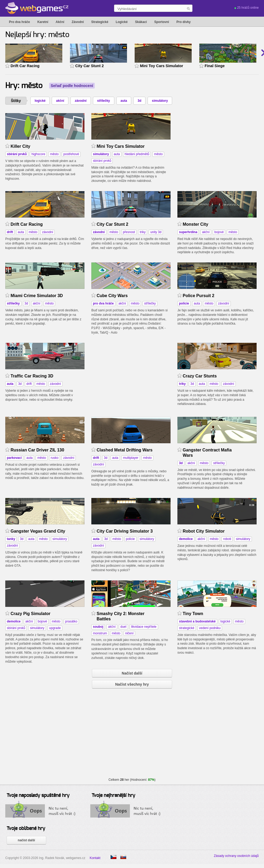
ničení (129, 633)
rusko (55, 458)
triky (143, 232)
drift (29, 384)
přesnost (129, 232)
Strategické (100, 22)
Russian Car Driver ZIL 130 (37, 450)
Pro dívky (183, 22)
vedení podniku (210, 628)
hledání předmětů (137, 154)
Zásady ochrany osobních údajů (236, 856)
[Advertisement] (131, 376)
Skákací (141, 22)
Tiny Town (193, 614)
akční (60, 101)
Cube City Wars (112, 296)
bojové (219, 232)
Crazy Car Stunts (200, 376)
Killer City (20, 146)
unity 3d (156, 232)
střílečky (104, 101)
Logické (122, 22)
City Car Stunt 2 (89, 66)
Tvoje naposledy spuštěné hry (38, 796)
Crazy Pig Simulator (30, 614)
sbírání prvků (102, 161)
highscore (38, 154)
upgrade (55, 628)
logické (40, 101)
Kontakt (95, 858)
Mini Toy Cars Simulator (162, 66)
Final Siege (215, 66)
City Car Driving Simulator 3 (125, 531)
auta (124, 101)
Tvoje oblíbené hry (26, 829)
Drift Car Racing (25, 66)
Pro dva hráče (19, 22)
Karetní (43, 22)
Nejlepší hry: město (37, 35)
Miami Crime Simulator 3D (37, 296)
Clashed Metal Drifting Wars (125, 450)
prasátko (71, 621)
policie (130, 539)
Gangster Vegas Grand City (38, 531)
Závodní (78, 22)
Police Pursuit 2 (199, 296)
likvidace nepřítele (144, 627)
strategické (187, 628)
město (54, 154)
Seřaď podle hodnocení (72, 86)
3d (139, 101)
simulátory (160, 101)
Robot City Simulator (204, 531)
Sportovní (162, 22)
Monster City (195, 224)
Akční (60, 22)
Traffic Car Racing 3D (32, 376)
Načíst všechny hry (132, 684)
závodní (81, 101)
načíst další (26, 840)
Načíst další (132, 673)
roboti (227, 539)
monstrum (100, 633)
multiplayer (131, 458)
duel (123, 627)
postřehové (71, 154)
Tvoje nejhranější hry (113, 796)
